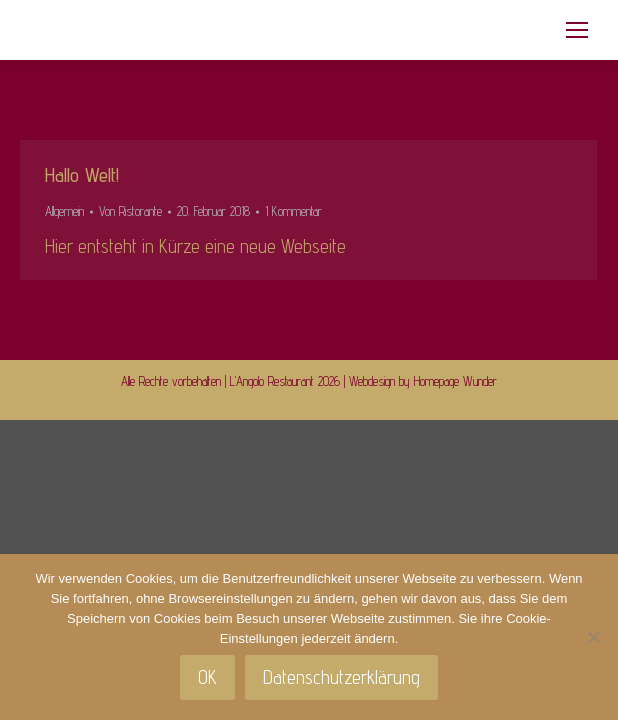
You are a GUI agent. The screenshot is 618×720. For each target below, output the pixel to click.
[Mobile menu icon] (577, 30)
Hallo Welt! (82, 175)
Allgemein (64, 211)
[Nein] (593, 637)
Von (130, 211)
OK (207, 677)
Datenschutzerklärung (341, 677)
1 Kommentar (293, 211)
